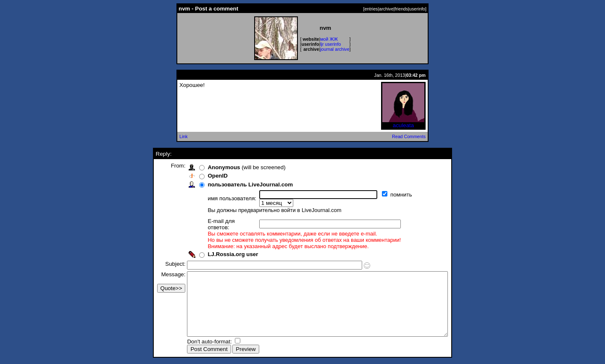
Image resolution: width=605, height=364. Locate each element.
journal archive (335, 49)
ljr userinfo (330, 44)
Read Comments (409, 136)
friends (401, 9)
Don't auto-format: (195, 342)
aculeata (403, 123)
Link (184, 136)
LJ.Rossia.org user (217, 242)
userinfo (417, 9)
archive (386, 9)
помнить (386, 195)
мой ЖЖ (329, 39)
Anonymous (208, 167)
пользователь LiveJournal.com (235, 185)
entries (371, 9)
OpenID (202, 176)
